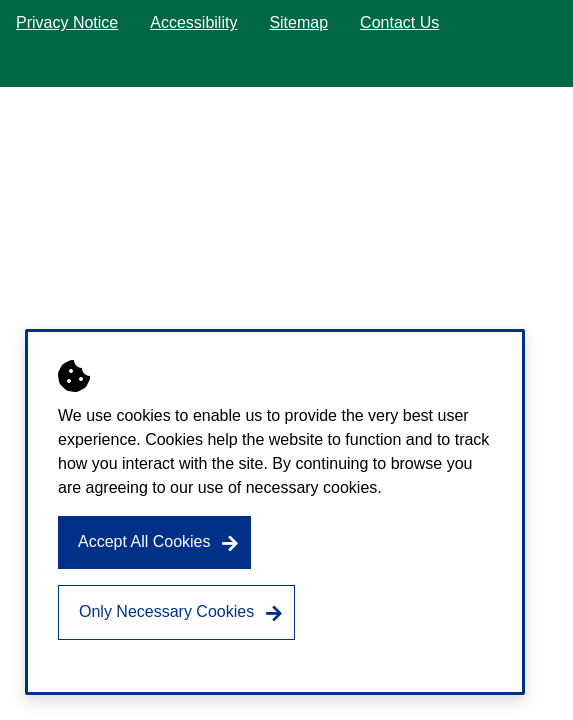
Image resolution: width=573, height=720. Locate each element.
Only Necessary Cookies (166, 611)
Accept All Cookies (144, 541)
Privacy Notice (67, 22)
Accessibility (193, 22)
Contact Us (399, 22)
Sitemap (298, 22)
